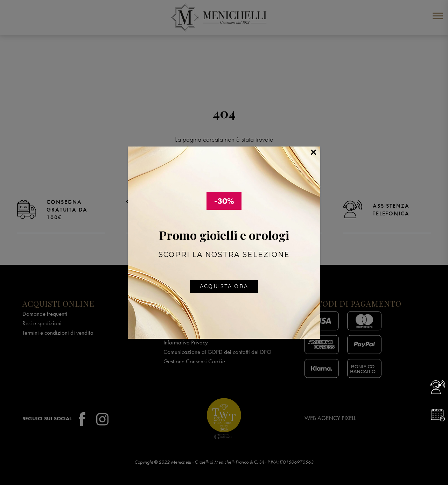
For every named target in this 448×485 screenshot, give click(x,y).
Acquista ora (224, 286)
